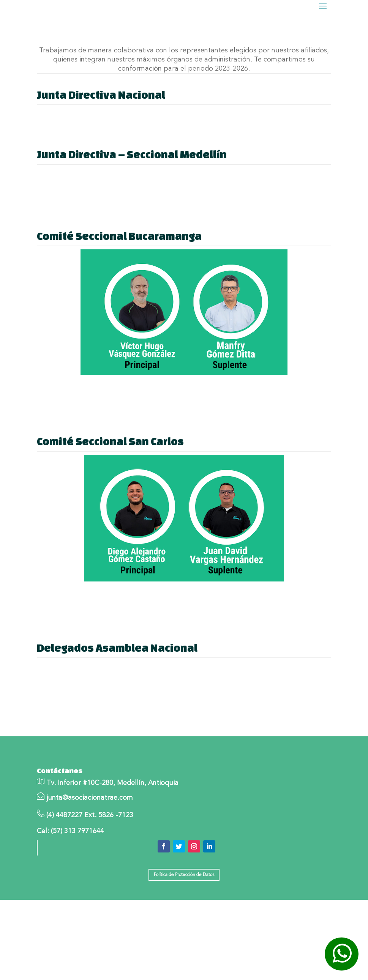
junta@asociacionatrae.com (90, 821)
